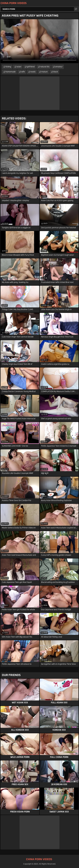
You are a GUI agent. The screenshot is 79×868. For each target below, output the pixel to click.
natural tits (45, 67)
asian (19, 67)
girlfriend (31, 67)
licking (8, 67)
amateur (59, 67)
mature (44, 72)
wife (23, 72)
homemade (11, 72)
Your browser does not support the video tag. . (39, 41)
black (56, 72)
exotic (33, 72)
